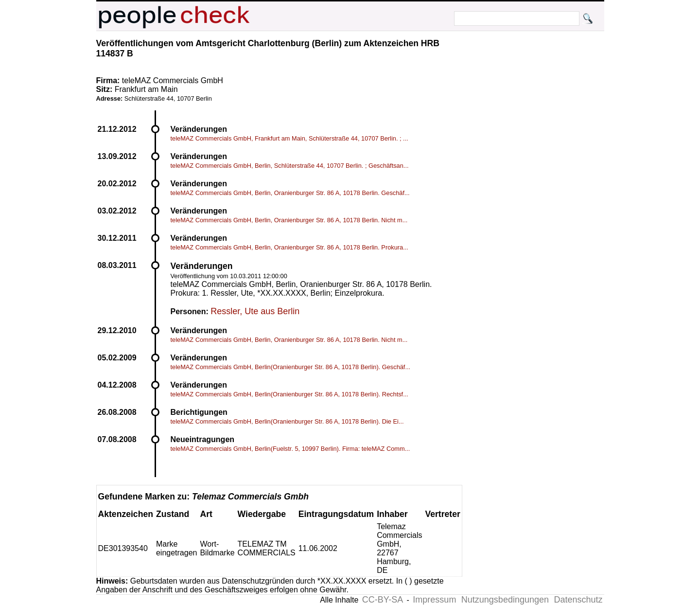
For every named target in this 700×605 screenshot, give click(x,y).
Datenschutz (578, 600)
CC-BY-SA (383, 600)
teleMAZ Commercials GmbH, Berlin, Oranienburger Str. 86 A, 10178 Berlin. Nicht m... (289, 220)
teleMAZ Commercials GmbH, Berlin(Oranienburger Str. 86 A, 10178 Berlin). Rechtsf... (289, 394)
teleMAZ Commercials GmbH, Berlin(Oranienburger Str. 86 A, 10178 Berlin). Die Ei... (287, 421)
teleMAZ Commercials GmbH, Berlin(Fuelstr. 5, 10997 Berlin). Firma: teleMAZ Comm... (290, 449)
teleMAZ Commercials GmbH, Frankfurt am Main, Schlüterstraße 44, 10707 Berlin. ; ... (289, 138)
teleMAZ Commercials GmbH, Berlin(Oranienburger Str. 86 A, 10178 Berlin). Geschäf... (291, 367)
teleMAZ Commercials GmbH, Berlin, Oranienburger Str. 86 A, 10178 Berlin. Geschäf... (290, 193)
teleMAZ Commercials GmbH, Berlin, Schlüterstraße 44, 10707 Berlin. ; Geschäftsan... (290, 166)
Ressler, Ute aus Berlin (255, 311)
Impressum (434, 600)
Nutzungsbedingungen (505, 600)
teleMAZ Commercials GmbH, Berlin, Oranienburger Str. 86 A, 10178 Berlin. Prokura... (289, 247)
